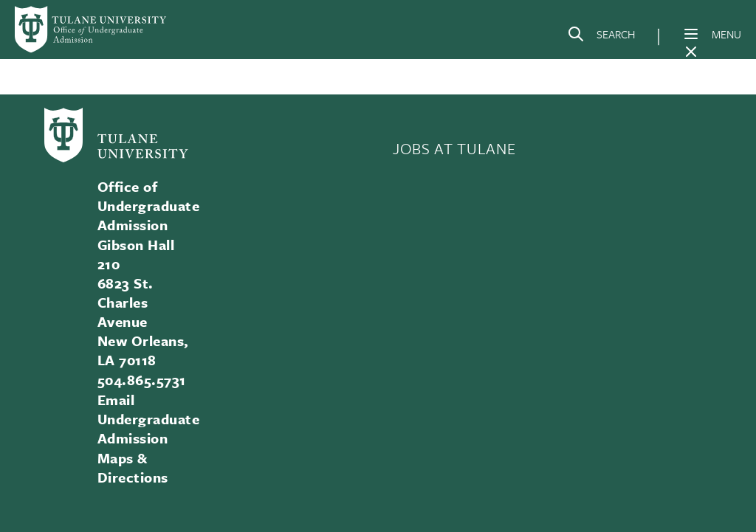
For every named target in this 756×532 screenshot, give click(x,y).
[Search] (601, 37)
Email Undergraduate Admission (148, 419)
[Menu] (691, 34)
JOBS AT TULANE (454, 148)
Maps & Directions (133, 467)
